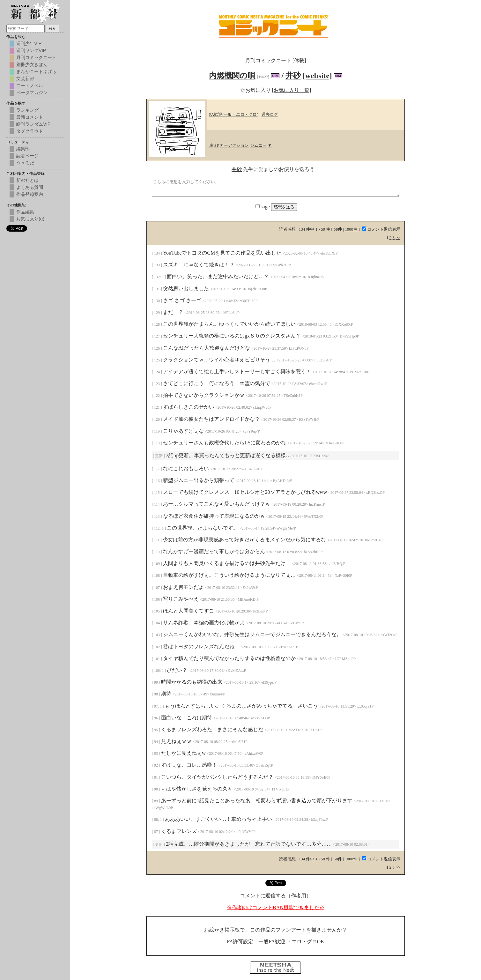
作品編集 (25, 212)
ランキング (27, 110)
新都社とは (27, 180)
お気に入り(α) (30, 219)
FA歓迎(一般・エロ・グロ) (234, 114)
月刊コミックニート (36, 57)
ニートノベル (30, 85)
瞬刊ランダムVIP (33, 124)
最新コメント (30, 117)
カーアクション (234, 145)
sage (263, 207)
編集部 (23, 149)
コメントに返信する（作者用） (276, 896)
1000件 (351, 229)
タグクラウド (30, 131)
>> (398, 238)
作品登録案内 (30, 194)
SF (217, 145)
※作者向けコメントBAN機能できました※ (276, 907)
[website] (317, 76)
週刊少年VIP (29, 43)
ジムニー (258, 145)
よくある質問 (30, 187)
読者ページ (27, 156)
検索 (52, 29)
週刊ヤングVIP (31, 50)
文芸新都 (25, 78)
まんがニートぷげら (36, 71)
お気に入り (256, 90)
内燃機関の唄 (232, 76)
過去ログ (270, 114)
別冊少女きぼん (32, 64)
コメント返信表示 (381, 229)
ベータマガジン (32, 93)
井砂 (293, 76)
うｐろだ (25, 163)
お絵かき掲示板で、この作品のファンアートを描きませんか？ (276, 930)
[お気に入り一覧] (292, 90)
